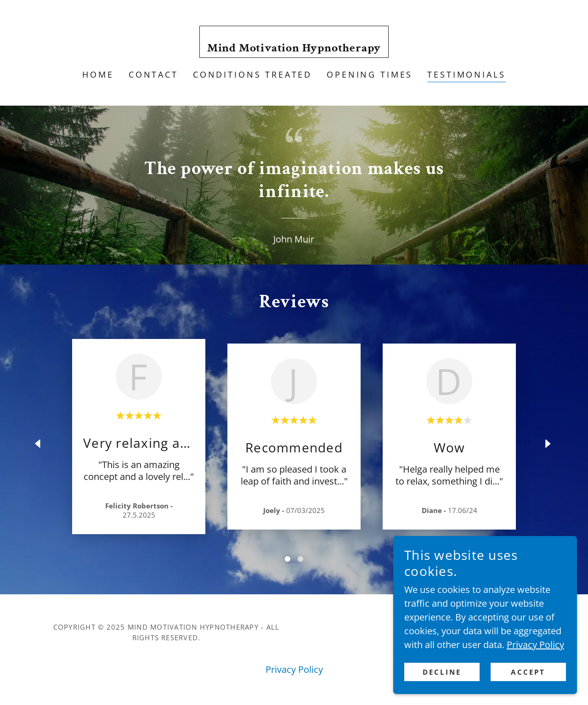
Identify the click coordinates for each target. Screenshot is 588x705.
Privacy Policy (535, 699)
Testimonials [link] (466, 74)
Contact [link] (153, 74)
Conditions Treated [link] (252, 74)
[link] (294, 48)
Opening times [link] (370, 74)
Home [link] (98, 74)
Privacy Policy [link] (294, 669)
